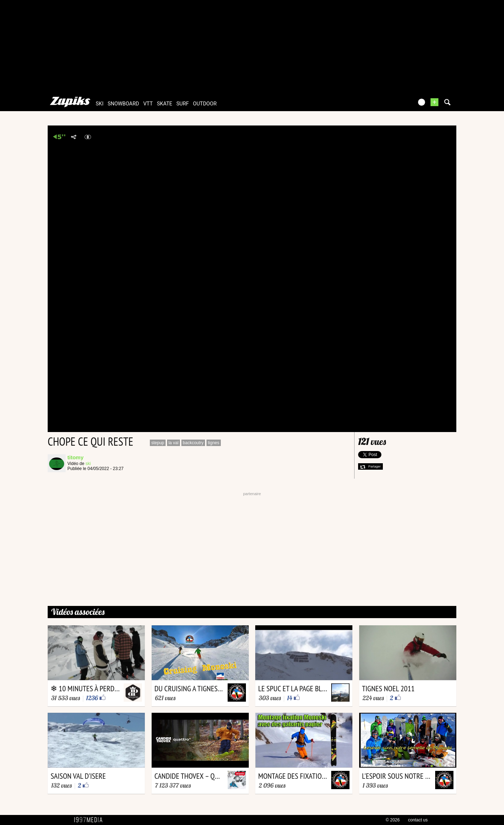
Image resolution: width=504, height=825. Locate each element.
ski (100, 104)
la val (173, 443)
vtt (148, 104)
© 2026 (393, 820)
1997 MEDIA (90, 820)
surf (183, 104)
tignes (214, 443)
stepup (158, 443)
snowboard (123, 104)
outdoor (205, 104)
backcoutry (193, 443)
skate (165, 104)
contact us (418, 820)
